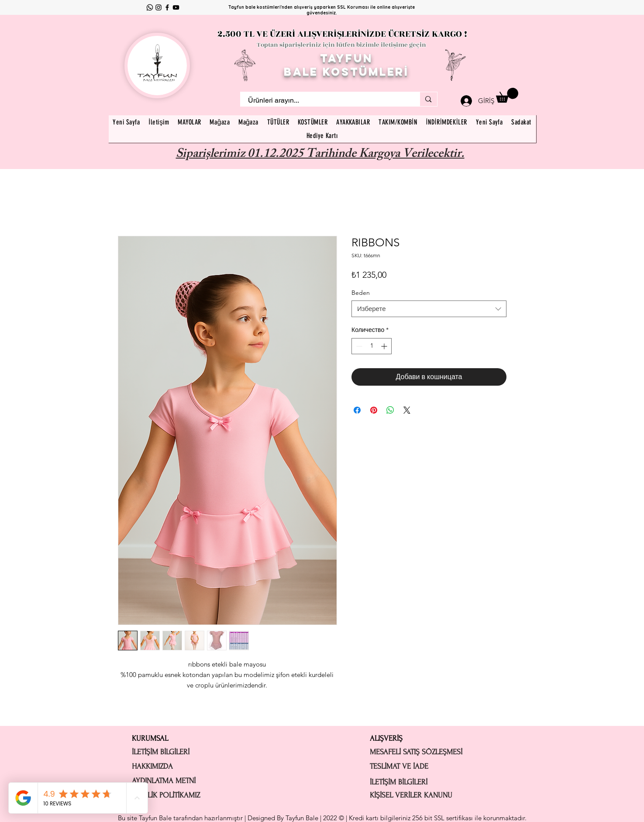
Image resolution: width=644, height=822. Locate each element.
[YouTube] (176, 7)
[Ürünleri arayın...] (325, 100)
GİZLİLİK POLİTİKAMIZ (166, 795)
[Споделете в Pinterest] (374, 410)
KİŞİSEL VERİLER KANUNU (411, 795)
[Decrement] (358, 346)
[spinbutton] (372, 346)
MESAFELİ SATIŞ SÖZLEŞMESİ (416, 752)
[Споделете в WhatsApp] (390, 410)
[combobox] (429, 309)
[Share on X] (407, 410)
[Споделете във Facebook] (357, 410)
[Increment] (385, 346)
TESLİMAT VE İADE (399, 766)
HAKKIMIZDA (152, 766)
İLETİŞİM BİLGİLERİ (161, 752)
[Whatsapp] (150, 7)
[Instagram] (158, 7)
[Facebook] (167, 7)
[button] (507, 95)
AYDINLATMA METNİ (164, 781)
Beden (361, 293)
